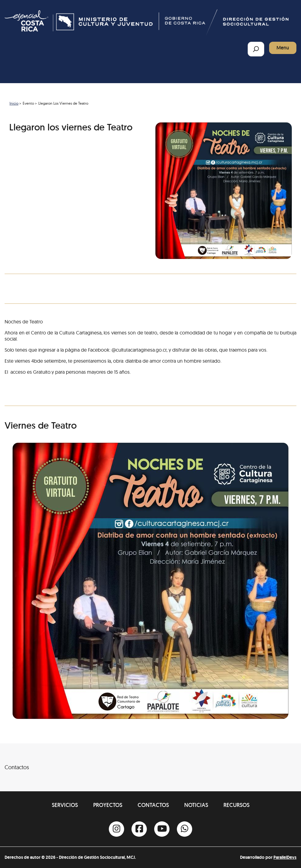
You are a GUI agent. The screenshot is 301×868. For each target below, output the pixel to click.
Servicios (65, 805)
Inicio (14, 103)
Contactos (153, 805)
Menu (283, 48)
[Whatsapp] (185, 829)
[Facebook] (139, 829)
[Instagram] (116, 829)
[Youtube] (162, 829)
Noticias (196, 805)
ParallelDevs (285, 857)
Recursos (236, 805)
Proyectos (108, 805)
